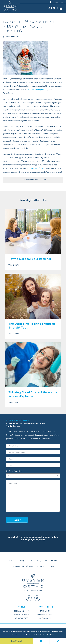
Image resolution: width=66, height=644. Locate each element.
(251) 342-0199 (45, 618)
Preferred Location (14, 471)
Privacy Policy (20, 635)
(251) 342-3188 (22, 618)
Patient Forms (51, 560)
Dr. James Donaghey (35, 89)
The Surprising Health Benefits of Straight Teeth (32, 326)
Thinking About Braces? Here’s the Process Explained (33, 394)
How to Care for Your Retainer (30, 259)
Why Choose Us (27, 560)
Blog (39, 560)
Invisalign (41, 566)
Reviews (13, 560)
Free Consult (17, 641)
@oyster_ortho (37, 540)
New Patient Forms (56, 2)
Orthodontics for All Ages (22, 566)
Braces (52, 566)
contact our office (35, 168)
